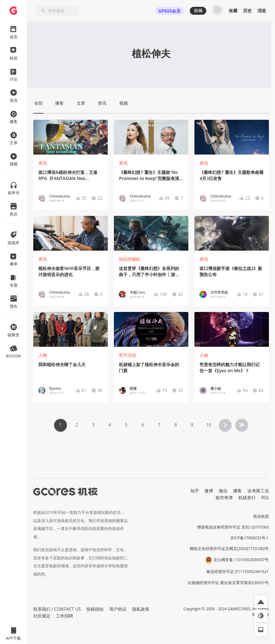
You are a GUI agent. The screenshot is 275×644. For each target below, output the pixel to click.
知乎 (195, 491)
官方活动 (127, 355)
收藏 (233, 11)
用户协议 (118, 609)
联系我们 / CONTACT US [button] (57, 609)
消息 (262, 11)
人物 (43, 355)
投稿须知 (95, 609)
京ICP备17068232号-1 (250, 538)
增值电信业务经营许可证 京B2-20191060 (233, 527)
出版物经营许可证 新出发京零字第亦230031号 (228, 583)
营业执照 (261, 516)
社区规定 (42, 616)
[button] (261, 602)
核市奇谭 (224, 498)
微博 (209, 491)
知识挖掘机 (130, 259)
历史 (247, 11)
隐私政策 (141, 609)
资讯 (43, 163)
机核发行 (247, 498)
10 (208, 425)
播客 (237, 491)
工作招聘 (64, 616)
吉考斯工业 (258, 491)
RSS (265, 498)
